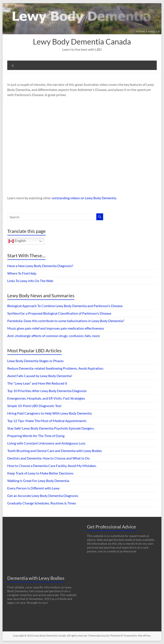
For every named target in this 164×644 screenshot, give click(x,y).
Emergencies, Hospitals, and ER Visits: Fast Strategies (46, 398)
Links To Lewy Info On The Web (30, 281)
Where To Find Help (22, 273)
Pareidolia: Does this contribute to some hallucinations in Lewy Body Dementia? (66, 321)
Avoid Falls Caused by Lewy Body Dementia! (40, 376)
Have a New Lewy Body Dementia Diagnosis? (40, 266)
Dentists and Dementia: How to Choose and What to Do (48, 458)
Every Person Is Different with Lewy (33, 488)
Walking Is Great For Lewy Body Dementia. (38, 481)
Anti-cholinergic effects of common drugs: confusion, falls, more (53, 336)
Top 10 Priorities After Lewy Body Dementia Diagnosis (47, 391)
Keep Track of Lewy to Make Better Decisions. (41, 473)
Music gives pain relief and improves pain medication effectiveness (56, 328)
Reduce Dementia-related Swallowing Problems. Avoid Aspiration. (56, 368)
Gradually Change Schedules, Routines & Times (42, 503)
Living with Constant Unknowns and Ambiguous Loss (46, 443)
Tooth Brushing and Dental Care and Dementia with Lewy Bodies (55, 451)
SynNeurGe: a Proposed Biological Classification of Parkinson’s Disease (59, 313)
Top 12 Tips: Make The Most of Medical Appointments (47, 421)
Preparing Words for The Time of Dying (36, 436)
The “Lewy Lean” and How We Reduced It (37, 383)
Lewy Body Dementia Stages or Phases (35, 361)
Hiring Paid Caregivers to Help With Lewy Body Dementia (49, 413)
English (17, 241)
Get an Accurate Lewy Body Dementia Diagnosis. (43, 496)
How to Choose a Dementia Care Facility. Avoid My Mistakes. (52, 466)
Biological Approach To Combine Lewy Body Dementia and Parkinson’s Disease (65, 306)
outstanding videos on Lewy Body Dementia (84, 198)
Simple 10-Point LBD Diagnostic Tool (34, 406)
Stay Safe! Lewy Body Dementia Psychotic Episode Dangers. (51, 428)
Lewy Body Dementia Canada (82, 42)
